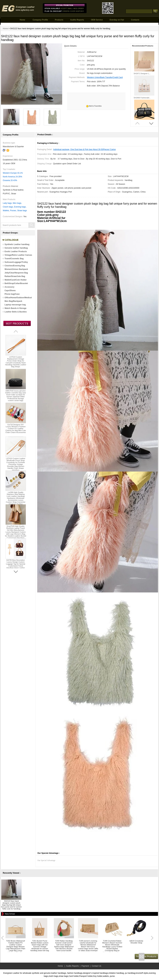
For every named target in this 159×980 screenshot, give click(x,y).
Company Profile (40, 20)
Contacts (135, 20)
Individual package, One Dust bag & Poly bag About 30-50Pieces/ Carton (85, 149)
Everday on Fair (117, 20)
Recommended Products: (143, 46)
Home (22, 20)
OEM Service (97, 20)
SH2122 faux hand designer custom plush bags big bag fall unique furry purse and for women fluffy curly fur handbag (11, 905)
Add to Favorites (95, 106)
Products (59, 20)
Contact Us (96, 966)
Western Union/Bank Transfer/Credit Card (105, 77)
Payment (85, 966)
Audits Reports (77, 20)
